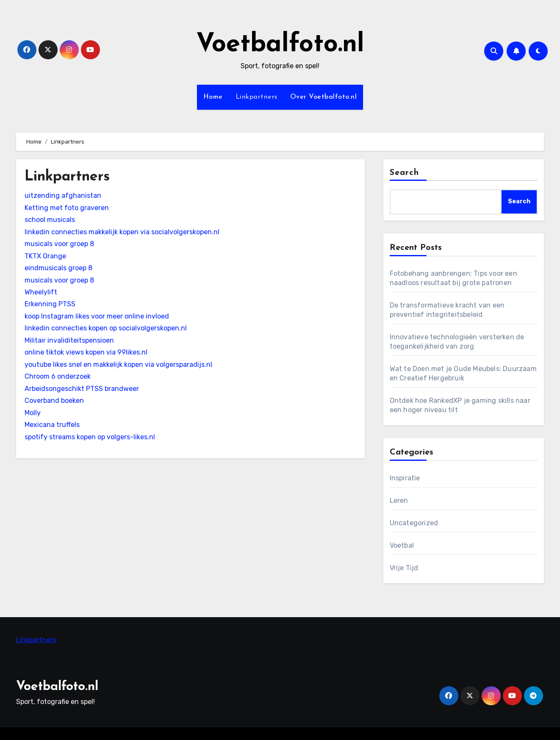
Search (405, 173)
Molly (33, 413)
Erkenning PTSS (50, 304)
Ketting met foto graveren (67, 208)
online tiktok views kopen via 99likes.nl (86, 352)
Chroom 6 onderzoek (58, 376)
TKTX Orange (45, 256)
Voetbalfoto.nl (280, 45)
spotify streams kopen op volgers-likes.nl (90, 437)
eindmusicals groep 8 (58, 268)
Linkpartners (256, 97)
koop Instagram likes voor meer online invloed (97, 316)
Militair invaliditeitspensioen (69, 340)
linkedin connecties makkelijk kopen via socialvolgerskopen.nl (122, 232)
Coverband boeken (54, 400)
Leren (399, 500)
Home (213, 97)
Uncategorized (414, 523)
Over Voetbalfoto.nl (324, 97)
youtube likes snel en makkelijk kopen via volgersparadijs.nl (118, 364)
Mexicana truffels (52, 425)
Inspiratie (405, 478)
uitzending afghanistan (63, 195)
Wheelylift (41, 292)
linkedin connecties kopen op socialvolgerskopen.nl (106, 328)
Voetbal (402, 545)
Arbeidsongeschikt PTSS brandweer (82, 389)
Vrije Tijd (404, 568)
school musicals (50, 220)
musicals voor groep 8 (59, 244)
